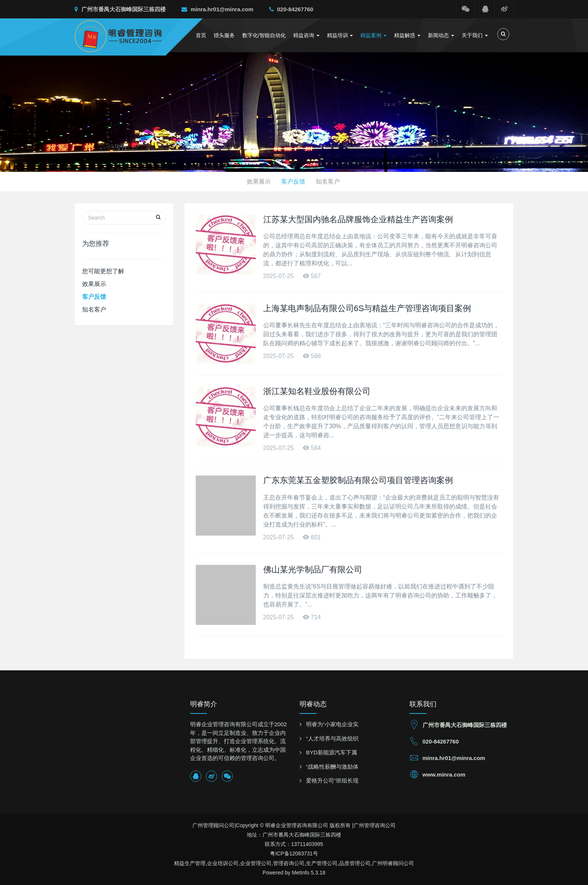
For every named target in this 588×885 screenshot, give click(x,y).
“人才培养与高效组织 (332, 738)
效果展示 (258, 181)
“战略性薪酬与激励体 (332, 767)
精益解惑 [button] (407, 35)
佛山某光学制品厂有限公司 (313, 570)
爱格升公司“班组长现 (332, 780)
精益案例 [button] (373, 35)
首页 (201, 35)
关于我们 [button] (475, 35)
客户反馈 (294, 181)
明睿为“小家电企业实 (332, 724)
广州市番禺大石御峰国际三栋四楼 (120, 9)
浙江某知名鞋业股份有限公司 (317, 391)
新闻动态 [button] (441, 35)
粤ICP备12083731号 (294, 853)
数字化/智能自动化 (264, 35)
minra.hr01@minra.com (217, 9)
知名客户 (330, 181)
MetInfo (301, 873)
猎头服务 (224, 35)
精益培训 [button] (340, 35)
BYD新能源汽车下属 (331, 752)
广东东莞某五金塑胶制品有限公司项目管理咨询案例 (358, 480)
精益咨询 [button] (306, 35)
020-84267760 (291, 9)
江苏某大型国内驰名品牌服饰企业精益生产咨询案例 (358, 219)
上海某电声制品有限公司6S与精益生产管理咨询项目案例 (367, 308)
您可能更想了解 (103, 271)
